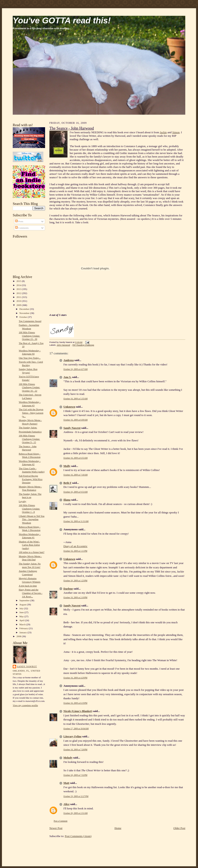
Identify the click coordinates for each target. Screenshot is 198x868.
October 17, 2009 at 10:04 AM (76, 729)
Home (118, 828)
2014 (19, 285)
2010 (19, 301)
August (23, 604)
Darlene (68, 589)
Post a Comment (61, 821)
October (24, 317)
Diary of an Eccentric (75, 546)
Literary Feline (72, 736)
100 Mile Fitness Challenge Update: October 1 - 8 (29, 509)
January (24, 632)
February (24, 628)
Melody (68, 758)
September (25, 600)
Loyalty (23, 501)
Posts (19, 221)
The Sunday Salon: (28, 428)
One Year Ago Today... (30, 358)
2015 (19, 281)
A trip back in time (28, 586)
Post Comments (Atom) (78, 836)
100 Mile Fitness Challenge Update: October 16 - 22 (29, 387)
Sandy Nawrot (27, 666)
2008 (19, 636)
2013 (19, 289)
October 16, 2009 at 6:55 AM (75, 458)
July (22, 608)
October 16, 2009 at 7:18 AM (75, 475)
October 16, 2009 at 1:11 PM (75, 551)
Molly (67, 466)
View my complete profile (25, 705)
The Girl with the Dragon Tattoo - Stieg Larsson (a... (31, 413)
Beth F (67, 483)
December (25, 309)
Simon (176, 132)
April (22, 620)
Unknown (69, 407)
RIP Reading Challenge (83, 345)
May (22, 616)
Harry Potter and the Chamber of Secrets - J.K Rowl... (31, 593)
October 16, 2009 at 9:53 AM (75, 492)
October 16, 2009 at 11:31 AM (76, 521)
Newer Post (56, 828)
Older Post (179, 828)
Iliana (67, 500)
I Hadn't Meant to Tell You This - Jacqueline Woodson (32, 519)
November (25, 313)
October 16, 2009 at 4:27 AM (75, 369)
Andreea (68, 360)
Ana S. (67, 377)
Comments (22, 228)
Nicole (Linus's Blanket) (78, 711)
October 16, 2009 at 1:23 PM (75, 581)
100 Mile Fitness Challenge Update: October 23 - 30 (29, 336)
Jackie (163, 132)
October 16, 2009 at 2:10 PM (75, 597)
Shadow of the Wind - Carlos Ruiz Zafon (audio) (29, 545)
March (23, 624)
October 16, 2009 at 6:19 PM (75, 703)
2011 (19, 297)
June (22, 612)
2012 (19, 293)
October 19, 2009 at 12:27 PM (76, 796)
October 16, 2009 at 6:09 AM (75, 420)
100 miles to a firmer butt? (32, 552)
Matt (66, 783)
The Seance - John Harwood (72, 128)
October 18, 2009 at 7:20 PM (75, 750)
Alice (66, 804)
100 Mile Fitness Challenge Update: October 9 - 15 (29, 439)
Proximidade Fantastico (30, 432)
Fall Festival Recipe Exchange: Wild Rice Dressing (31, 479)
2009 (19, 305)
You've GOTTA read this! (62, 20)
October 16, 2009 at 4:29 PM (75, 678)
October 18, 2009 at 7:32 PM (75, 775)
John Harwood (63, 345)
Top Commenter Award (30, 321)
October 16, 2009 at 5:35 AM (75, 399)
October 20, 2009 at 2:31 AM (75, 813)
